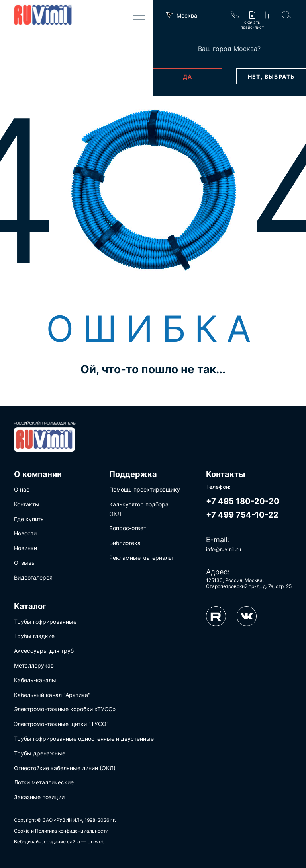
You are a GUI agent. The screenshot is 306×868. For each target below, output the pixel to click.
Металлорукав (34, 665)
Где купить (29, 519)
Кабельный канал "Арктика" (52, 695)
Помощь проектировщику (145, 489)
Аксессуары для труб (44, 651)
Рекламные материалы (141, 558)
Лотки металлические (44, 782)
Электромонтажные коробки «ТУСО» (65, 709)
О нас (22, 489)
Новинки (25, 548)
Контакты (27, 504)
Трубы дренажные (40, 753)
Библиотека (125, 543)
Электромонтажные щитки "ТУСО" (61, 724)
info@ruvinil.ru (224, 549)
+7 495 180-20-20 (243, 501)
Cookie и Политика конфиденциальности (61, 831)
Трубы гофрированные (45, 622)
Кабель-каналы (35, 680)
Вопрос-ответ (128, 528)
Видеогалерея (33, 577)
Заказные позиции (39, 797)
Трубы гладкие (34, 636)
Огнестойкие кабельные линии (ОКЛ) (65, 768)
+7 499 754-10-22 (242, 515)
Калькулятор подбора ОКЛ (139, 509)
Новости (25, 533)
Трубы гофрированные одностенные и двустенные (84, 739)
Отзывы (25, 563)
